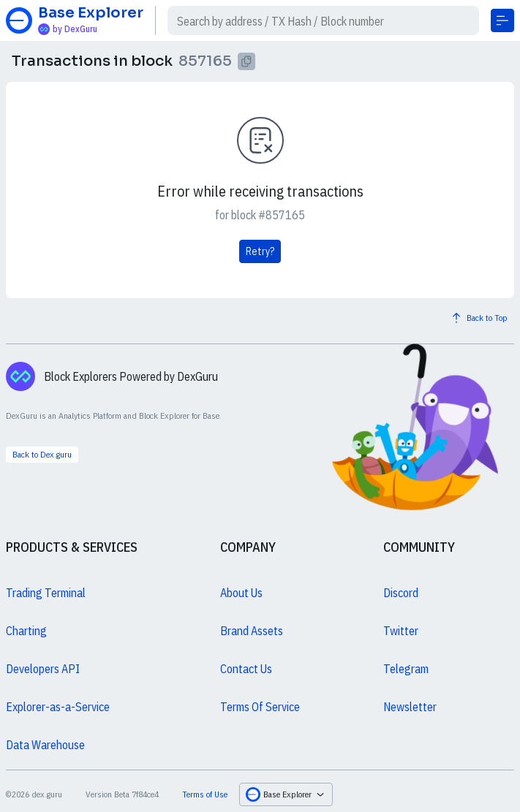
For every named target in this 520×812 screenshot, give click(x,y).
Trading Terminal (46, 593)
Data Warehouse (45, 745)
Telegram (406, 669)
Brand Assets (252, 631)
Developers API (43, 669)
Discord (401, 593)
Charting (26, 631)
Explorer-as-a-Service (58, 707)
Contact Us (246, 669)
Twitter (401, 631)
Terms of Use (205, 794)
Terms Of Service (260, 707)
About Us (241, 593)
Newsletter (410, 707)
